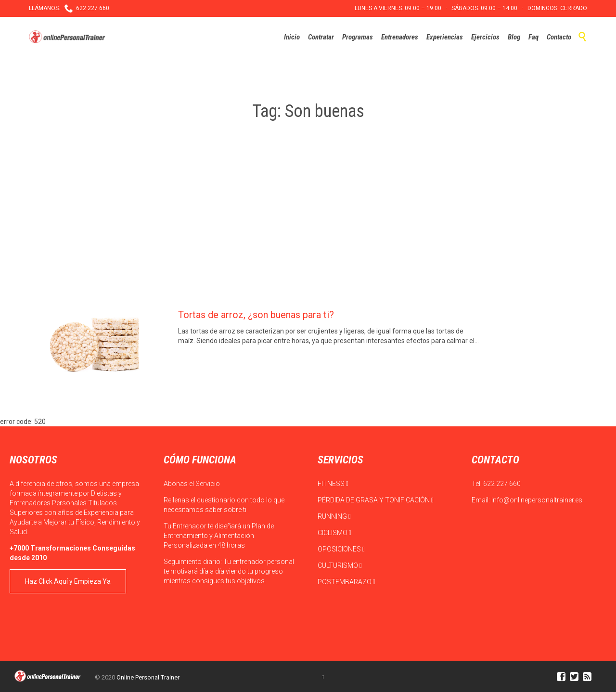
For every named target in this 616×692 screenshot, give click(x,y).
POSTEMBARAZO (346, 582)
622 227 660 (502, 484)
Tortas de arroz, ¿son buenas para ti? (256, 315)
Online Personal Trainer (148, 677)
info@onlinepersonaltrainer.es (537, 500)
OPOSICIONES (341, 549)
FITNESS (333, 484)
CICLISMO (334, 533)
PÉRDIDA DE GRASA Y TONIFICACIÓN (376, 500)
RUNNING (334, 516)
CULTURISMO (340, 565)
